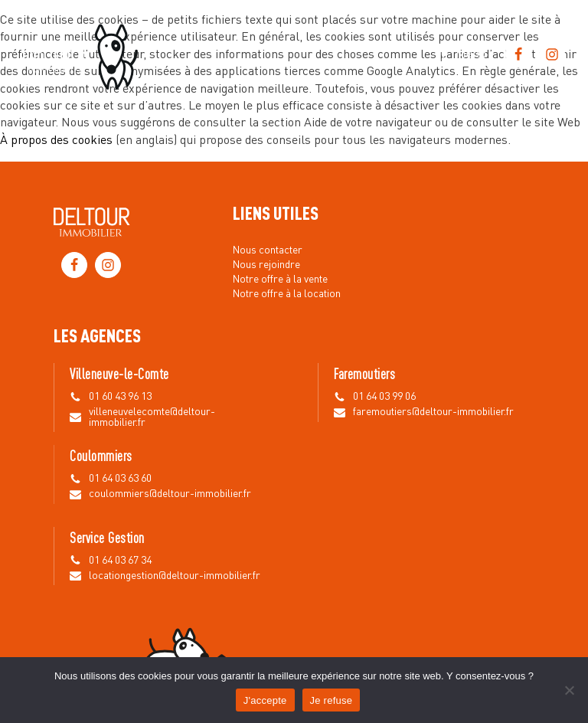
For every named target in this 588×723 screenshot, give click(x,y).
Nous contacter (268, 250)
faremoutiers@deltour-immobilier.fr (433, 412)
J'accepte (265, 700)
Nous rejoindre (266, 265)
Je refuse (332, 700)
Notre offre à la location (287, 294)
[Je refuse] (569, 690)
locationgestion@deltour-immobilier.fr (175, 576)
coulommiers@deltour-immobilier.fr (170, 494)
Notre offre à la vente (280, 280)
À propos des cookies (56, 141)
